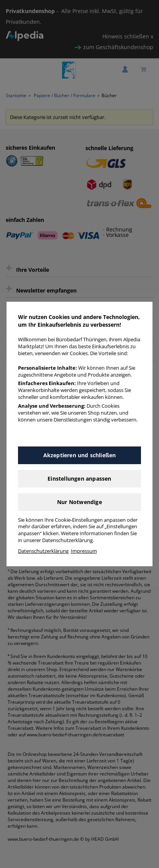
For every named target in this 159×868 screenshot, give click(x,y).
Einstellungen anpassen (79, 479)
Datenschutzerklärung (43, 551)
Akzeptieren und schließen (80, 455)
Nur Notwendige (79, 502)
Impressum (84, 551)
